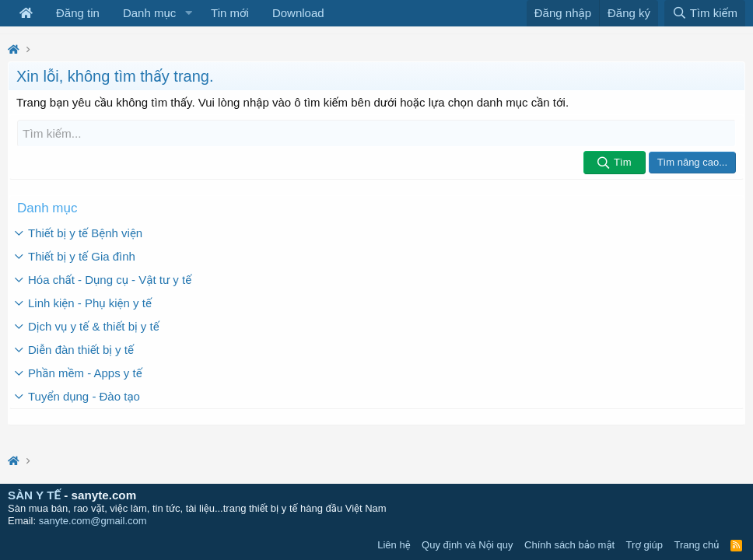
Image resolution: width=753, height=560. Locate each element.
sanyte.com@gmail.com (93, 521)
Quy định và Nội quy (468, 545)
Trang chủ (697, 545)
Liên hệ (394, 545)
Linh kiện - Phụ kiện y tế (90, 302)
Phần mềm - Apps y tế (85, 372)
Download (298, 13)
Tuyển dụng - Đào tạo (84, 395)
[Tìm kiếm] (376, 133)
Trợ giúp (644, 545)
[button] (188, 13)
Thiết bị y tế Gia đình (82, 255)
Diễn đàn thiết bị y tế (81, 349)
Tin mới (230, 13)
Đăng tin (78, 13)
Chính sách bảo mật (569, 545)
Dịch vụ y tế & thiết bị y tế (94, 325)
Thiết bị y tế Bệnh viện (85, 232)
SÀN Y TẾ (34, 495)
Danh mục (149, 13)
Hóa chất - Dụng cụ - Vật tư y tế (110, 279)
